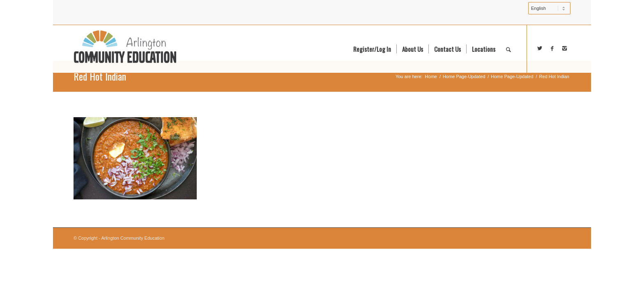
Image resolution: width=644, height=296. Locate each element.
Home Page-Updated (464, 76)
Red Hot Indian (100, 76)
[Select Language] (549, 8)
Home (431, 76)
